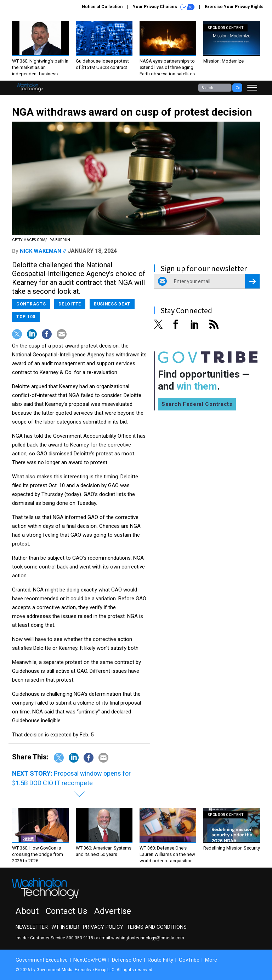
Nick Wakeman (41, 251)
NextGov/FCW (90, 960)
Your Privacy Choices (164, 7)
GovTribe (189, 960)
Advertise (113, 911)
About (27, 911)
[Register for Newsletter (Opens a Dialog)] (252, 281)
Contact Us (66, 911)
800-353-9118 (80, 938)
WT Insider (65, 927)
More (211, 960)
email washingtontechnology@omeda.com (142, 938)
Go (238, 88)
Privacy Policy (103, 927)
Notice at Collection (102, 7)
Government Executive (42, 960)
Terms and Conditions (157, 927)
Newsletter (32, 927)
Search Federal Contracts (197, 404)
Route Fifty (160, 960)
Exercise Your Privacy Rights (234, 7)
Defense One (127, 960)
